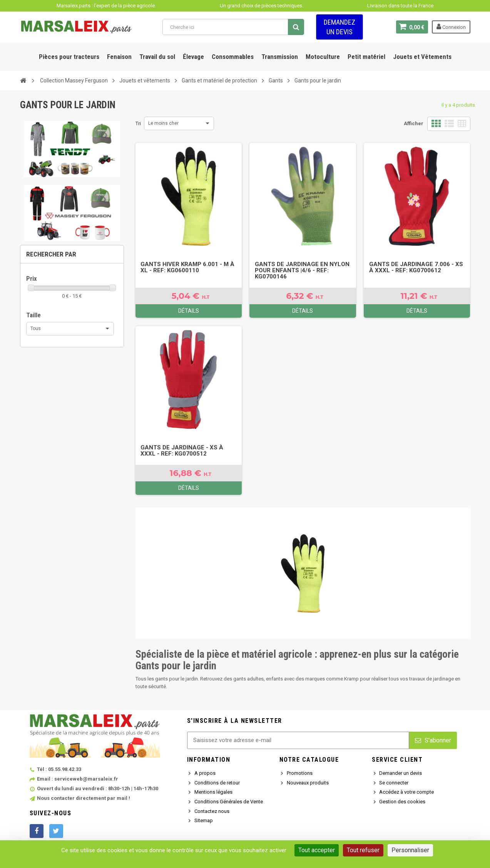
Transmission (280, 57)
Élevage (193, 57)
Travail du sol (157, 57)
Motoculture (323, 57)
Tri (138, 123)
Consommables (233, 57)
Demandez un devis (339, 27)
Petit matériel (366, 57)
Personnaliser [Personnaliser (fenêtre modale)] (410, 850)
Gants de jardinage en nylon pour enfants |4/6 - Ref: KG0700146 (302, 270)
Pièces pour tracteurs (69, 57)
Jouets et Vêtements (422, 57)
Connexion (451, 27)
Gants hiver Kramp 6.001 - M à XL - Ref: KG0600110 (187, 267)
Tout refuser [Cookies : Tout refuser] (363, 850)
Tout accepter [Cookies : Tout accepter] (317, 850)
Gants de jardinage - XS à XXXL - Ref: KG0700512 (182, 451)
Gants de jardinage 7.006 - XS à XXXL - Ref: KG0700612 (416, 267)
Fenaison (119, 57)
